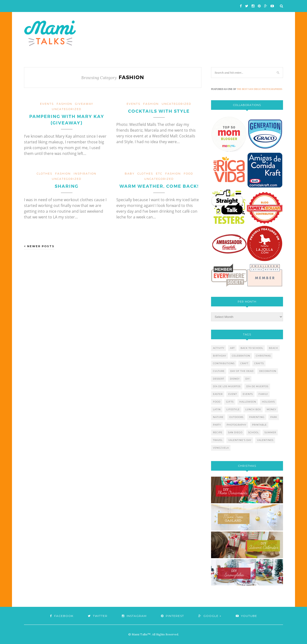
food (188, 174)
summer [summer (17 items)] (270, 432)
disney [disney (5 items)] (235, 379)
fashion (64, 104)
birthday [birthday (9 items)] (220, 356)
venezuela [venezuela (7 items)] (221, 448)
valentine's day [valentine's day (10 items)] (240, 440)
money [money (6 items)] (272, 409)
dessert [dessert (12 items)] (219, 379)
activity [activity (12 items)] (219, 348)
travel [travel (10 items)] (218, 440)
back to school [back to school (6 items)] (252, 348)
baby (130, 174)
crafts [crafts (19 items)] (259, 363)
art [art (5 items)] (232, 348)
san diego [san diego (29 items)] (235, 432)
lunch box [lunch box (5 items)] (253, 409)
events (47, 104)
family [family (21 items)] (263, 394)
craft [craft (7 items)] (244, 363)
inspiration (85, 174)
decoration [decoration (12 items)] (268, 371)
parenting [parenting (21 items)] (257, 417)
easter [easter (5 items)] (218, 394)
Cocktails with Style (159, 111)
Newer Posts (39, 246)
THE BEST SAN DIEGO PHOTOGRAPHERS (260, 89)
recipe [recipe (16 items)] (218, 432)
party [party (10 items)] (217, 425)
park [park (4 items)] (274, 417)
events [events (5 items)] (248, 394)
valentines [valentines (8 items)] (265, 440)
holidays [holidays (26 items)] (268, 402)
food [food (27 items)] (217, 402)
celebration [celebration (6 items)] (241, 356)
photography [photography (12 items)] (236, 425)
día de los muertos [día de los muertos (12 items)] (227, 386)
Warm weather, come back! (159, 186)
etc (159, 174)
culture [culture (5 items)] (219, 371)
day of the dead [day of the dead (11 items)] (242, 371)
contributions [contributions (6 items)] (224, 363)
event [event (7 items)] (233, 394)
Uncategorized (67, 109)
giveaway (84, 104)
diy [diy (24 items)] (248, 379)
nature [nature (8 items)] (218, 417)
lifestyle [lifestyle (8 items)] (233, 409)
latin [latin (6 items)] (217, 409)
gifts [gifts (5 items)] (230, 402)
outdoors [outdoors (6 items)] (236, 417)
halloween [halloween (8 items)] (248, 402)
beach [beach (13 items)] (273, 348)
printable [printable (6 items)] (259, 425)
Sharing (67, 186)
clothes (44, 174)
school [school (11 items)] (254, 432)
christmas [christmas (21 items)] (263, 356)
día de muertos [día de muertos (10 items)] (257, 386)
